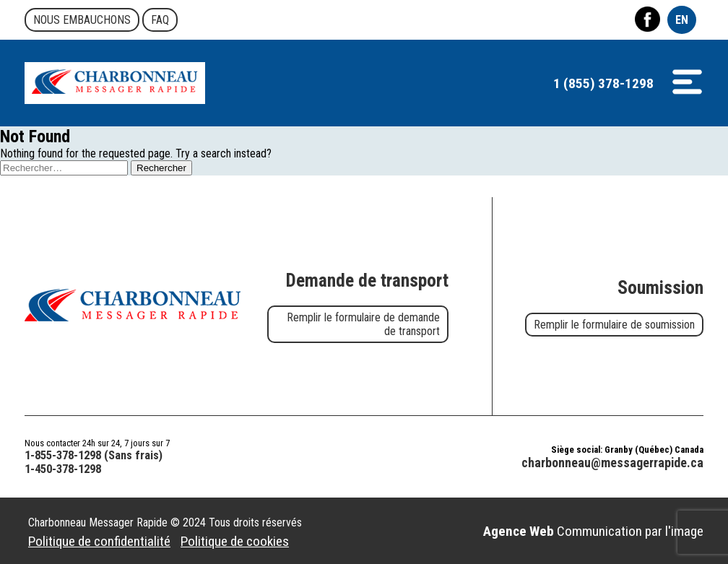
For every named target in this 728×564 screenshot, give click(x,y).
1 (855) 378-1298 (603, 83)
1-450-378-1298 (63, 469)
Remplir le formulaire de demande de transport (363, 324)
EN (682, 20)
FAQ (160, 20)
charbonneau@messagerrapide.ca (612, 463)
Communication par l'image (593, 531)
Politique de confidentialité (99, 541)
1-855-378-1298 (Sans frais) (94, 455)
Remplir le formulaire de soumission (614, 325)
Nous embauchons (82, 20)
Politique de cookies (235, 541)
